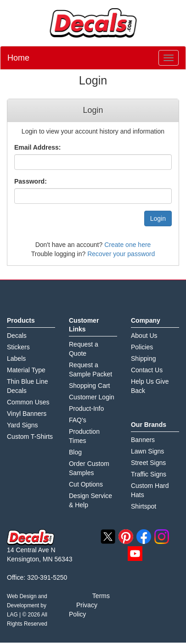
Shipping (144, 358)
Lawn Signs (147, 451)
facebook (144, 537)
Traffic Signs (149, 474)
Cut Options (86, 484)
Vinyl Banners (27, 414)
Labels (16, 358)
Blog (75, 452)
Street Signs (148, 463)
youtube (135, 554)
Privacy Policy (83, 610)
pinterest (126, 537)
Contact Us (147, 370)
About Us (144, 336)
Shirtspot (144, 506)
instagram (162, 537)
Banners (143, 440)
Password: (31, 181)
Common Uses (28, 402)
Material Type (26, 370)
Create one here (127, 245)
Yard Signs (22, 425)
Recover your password (121, 254)
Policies (142, 347)
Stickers (18, 347)
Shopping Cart (90, 386)
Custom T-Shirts (30, 437)
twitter (108, 537)
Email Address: (37, 147)
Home (18, 58)
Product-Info (86, 409)
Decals (17, 336)
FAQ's (78, 420)
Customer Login (92, 397)
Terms (101, 596)
